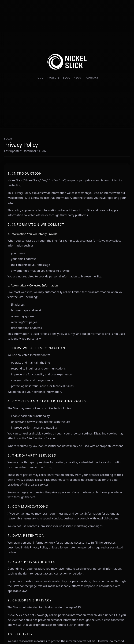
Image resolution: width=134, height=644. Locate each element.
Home (40, 78)
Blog (67, 78)
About (78, 78)
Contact (92, 78)
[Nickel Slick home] (67, 62)
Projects (53, 78)
